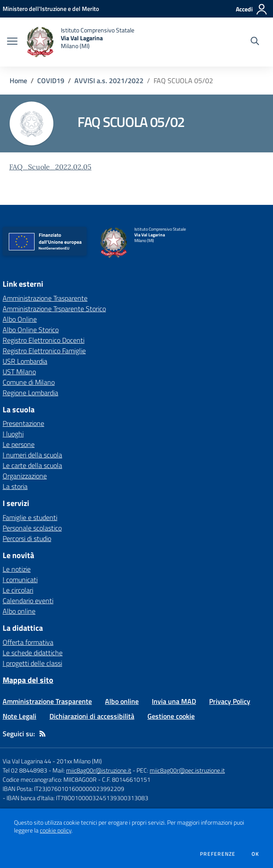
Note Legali (19, 716)
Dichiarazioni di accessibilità (92, 716)
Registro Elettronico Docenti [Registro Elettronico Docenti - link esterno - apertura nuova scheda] (44, 340)
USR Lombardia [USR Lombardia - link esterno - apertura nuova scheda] (25, 361)
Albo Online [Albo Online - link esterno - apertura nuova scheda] (20, 319)
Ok (255, 854)
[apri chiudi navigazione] (12, 42)
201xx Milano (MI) (79, 761)
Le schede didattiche (33, 653)
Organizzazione (25, 476)
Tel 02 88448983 (25, 770)
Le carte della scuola (32, 465)
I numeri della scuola (32, 455)
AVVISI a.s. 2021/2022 (109, 81)
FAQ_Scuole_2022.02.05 (50, 167)
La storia (15, 486)
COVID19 (51, 81)
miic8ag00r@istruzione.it (99, 770)
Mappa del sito (28, 680)
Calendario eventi (28, 601)
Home (18, 81)
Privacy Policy (230, 701)
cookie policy (56, 830)
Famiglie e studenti (30, 517)
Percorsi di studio (27, 538)
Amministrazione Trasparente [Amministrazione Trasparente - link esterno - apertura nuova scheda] (45, 298)
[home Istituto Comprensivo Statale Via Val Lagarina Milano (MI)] (80, 42)
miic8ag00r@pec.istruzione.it (187, 770)
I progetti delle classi (32, 663)
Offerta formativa (28, 642)
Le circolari (18, 590)
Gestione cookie (171, 716)
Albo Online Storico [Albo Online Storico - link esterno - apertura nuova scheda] (31, 330)
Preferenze (218, 854)
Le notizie (17, 569)
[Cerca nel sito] (255, 42)
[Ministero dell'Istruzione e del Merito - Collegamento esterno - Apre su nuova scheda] (51, 9)
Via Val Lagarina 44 (27, 761)
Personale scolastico (32, 528)
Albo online (19, 611)
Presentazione (23, 423)
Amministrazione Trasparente (47, 701)
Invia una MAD (174, 701)
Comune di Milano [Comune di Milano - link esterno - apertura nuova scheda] (29, 382)
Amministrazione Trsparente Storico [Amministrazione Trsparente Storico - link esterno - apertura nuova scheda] (54, 309)
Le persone (19, 444)
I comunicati (20, 580)
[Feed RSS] (42, 734)
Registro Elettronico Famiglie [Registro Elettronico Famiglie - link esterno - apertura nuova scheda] (44, 351)
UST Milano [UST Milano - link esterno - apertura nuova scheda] (19, 372)
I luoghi (13, 434)
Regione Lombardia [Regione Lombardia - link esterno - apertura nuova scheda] (30, 393)
